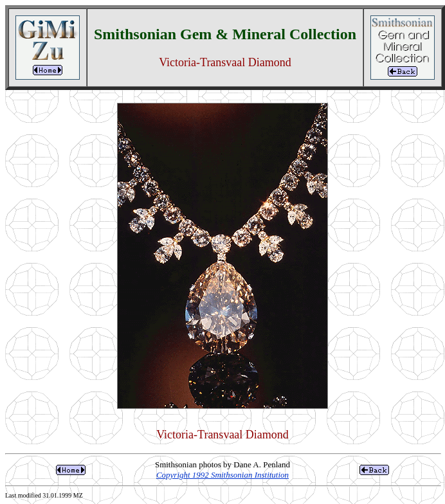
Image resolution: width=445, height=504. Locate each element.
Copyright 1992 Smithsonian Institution (222, 475)
